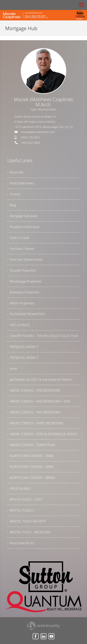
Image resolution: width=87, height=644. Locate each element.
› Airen (12, 369)
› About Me (15, 172)
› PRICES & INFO (19, 489)
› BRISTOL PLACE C (21, 510)
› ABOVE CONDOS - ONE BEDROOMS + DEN (39, 401)
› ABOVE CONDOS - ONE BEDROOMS (34, 390)
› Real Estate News (21, 183)
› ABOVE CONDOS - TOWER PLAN (31, 445)
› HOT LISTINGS (19, 325)
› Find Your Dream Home (25, 260)
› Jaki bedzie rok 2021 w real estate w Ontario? (40, 379)
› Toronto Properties (22, 270)
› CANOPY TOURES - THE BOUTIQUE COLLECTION (43, 336)
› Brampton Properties (23, 292)
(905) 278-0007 (31, 137)
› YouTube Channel (21, 249)
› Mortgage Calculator (23, 216)
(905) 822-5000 (31, 143)
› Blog (12, 205)
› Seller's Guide (18, 238)
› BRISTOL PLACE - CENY (25, 499)
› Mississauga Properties (24, 281)
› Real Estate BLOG (21, 543)
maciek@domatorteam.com (38, 132)
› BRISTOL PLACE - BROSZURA (29, 532)
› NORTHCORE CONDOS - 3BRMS (31, 478)
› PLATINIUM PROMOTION (26, 314)
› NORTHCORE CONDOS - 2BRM (30, 467)
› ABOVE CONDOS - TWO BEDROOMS (34, 412)
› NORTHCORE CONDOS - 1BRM (30, 456)
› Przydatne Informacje (23, 227)
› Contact (14, 194)
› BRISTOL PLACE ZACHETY (26, 521)
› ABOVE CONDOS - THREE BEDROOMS (35, 423)
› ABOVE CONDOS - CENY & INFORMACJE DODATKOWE (43, 434)
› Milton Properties (21, 303)
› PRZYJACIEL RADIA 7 (23, 347)
